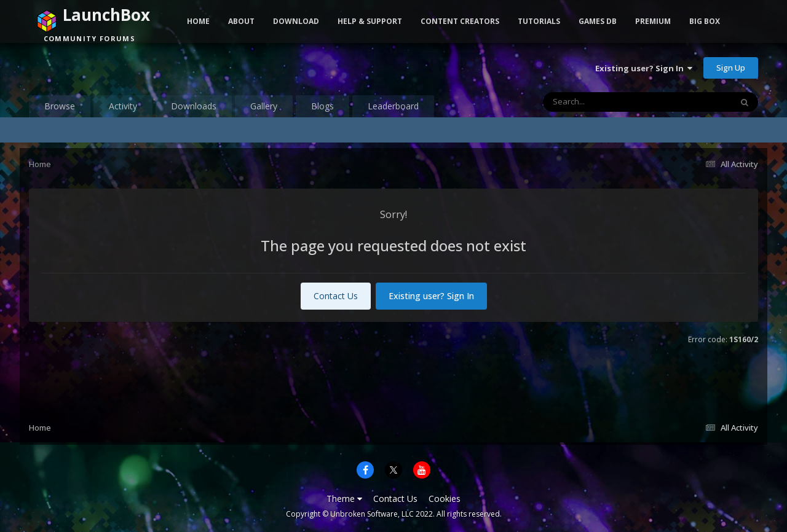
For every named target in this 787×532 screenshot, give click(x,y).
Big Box (705, 21)
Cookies (445, 499)
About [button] (241, 21)
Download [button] (296, 21)
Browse (60, 106)
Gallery (264, 106)
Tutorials (539, 21)
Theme (344, 499)
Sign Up (731, 68)
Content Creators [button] (460, 21)
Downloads (194, 106)
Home (198, 21)
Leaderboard (393, 106)
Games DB (598, 21)
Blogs (322, 106)
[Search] (605, 102)
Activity (123, 106)
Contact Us (336, 296)
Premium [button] (653, 21)
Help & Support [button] (370, 21)
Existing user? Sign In (644, 68)
